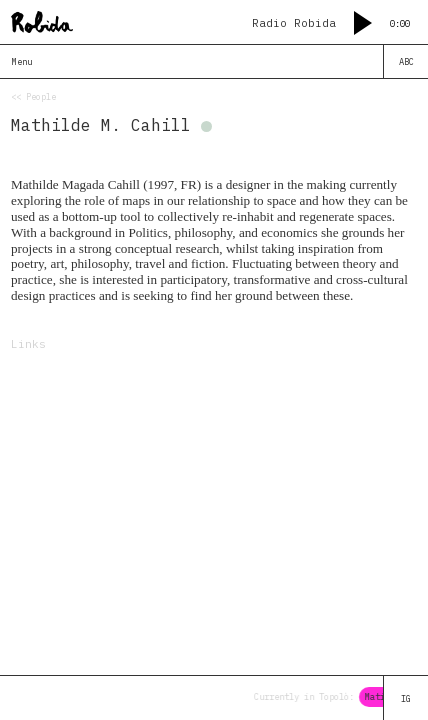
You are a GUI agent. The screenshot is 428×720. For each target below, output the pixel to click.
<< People (33, 96)
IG (406, 698)
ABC (406, 61)
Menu (22, 61)
